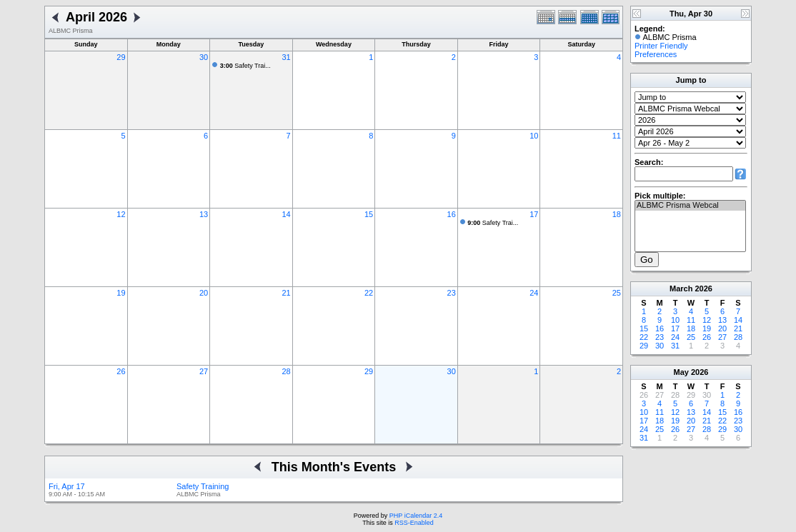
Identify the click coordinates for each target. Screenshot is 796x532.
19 (121, 293)
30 (204, 57)
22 (369, 293)
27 (204, 371)
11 (617, 136)
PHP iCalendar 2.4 (416, 516)
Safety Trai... (245, 66)
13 (204, 214)
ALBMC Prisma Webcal (690, 206)
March (681, 288)
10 (534, 136)
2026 (703, 288)
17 (534, 214)
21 (286, 293)
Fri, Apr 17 (67, 486)
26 (121, 371)
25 (617, 293)
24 (534, 293)
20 (204, 293)
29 (121, 57)
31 (286, 57)
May (681, 372)
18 (617, 214)
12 (121, 214)
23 (452, 293)
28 (286, 371)
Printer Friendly (661, 46)
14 (286, 214)
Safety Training (203, 486)
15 (369, 214)
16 (452, 214)
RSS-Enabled (414, 523)
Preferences (656, 54)
